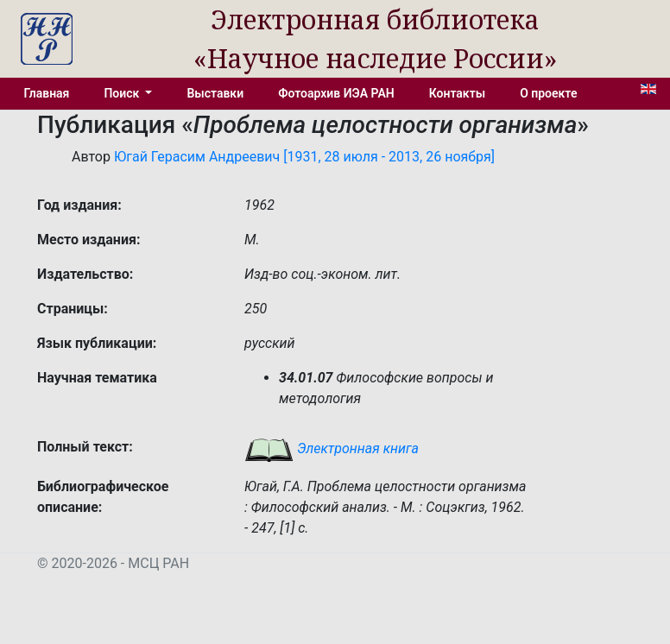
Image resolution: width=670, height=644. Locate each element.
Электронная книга (332, 448)
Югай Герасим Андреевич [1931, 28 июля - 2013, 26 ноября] (304, 157)
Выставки (215, 93)
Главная (47, 93)
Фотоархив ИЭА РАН (336, 93)
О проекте (548, 93)
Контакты (457, 93)
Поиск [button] (123, 93)
